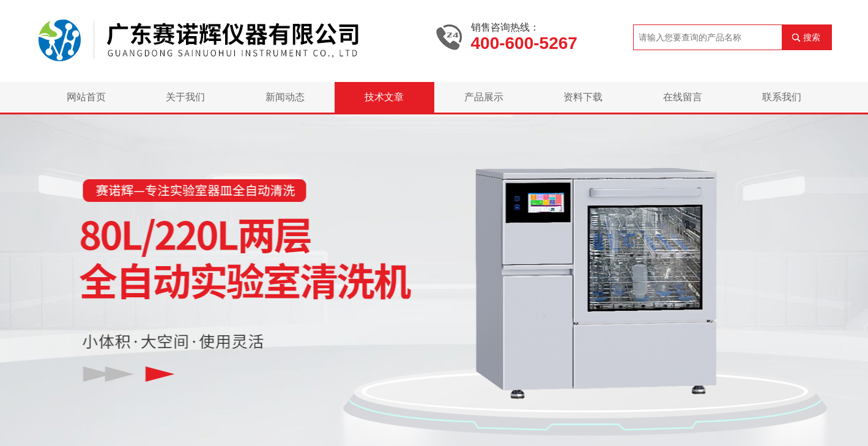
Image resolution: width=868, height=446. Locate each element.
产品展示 (484, 97)
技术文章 (384, 97)
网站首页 (86, 97)
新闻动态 (285, 97)
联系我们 (782, 97)
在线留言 (683, 97)
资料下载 (583, 97)
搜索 (812, 37)
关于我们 (185, 97)
